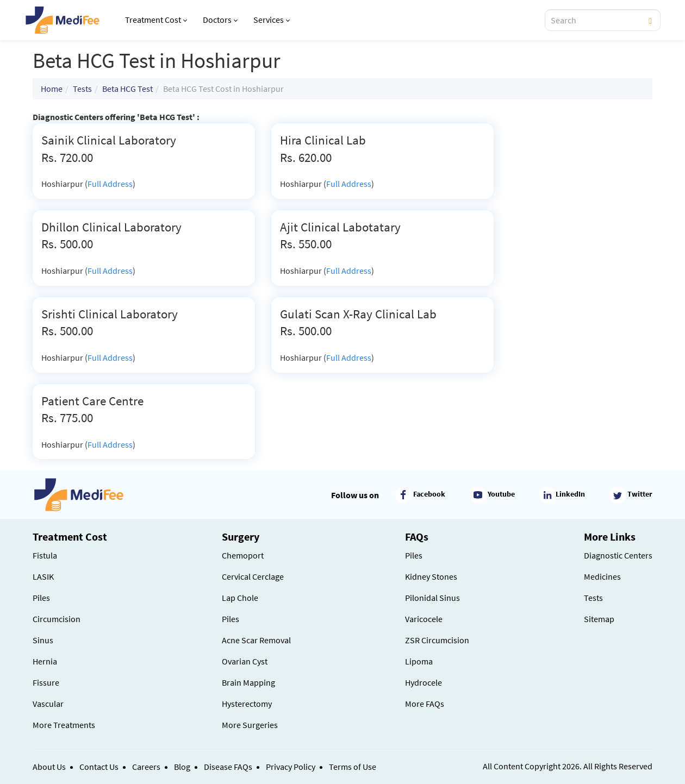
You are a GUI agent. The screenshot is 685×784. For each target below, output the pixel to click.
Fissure (46, 682)
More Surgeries (250, 725)
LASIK (43, 576)
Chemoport (243, 555)
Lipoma (419, 661)
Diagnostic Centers (618, 555)
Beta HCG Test (127, 89)
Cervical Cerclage (253, 576)
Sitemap (599, 619)
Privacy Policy (291, 767)
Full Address (110, 184)
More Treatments (64, 725)
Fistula (45, 555)
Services (272, 20)
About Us (49, 767)
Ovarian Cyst (245, 661)
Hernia (45, 661)
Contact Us (99, 767)
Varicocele (424, 619)
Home (52, 89)
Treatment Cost (156, 20)
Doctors (220, 20)
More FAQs (425, 704)
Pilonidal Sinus (432, 598)
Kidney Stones (431, 576)
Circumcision (57, 619)
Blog (182, 767)
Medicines (602, 576)
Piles (41, 598)
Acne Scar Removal (256, 640)
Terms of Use (353, 767)
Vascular (48, 704)
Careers (146, 767)
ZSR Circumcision (437, 640)
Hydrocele (424, 682)
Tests (82, 89)
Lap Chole (240, 598)
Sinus (43, 640)
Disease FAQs (228, 767)
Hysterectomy (247, 704)
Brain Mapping (248, 682)
